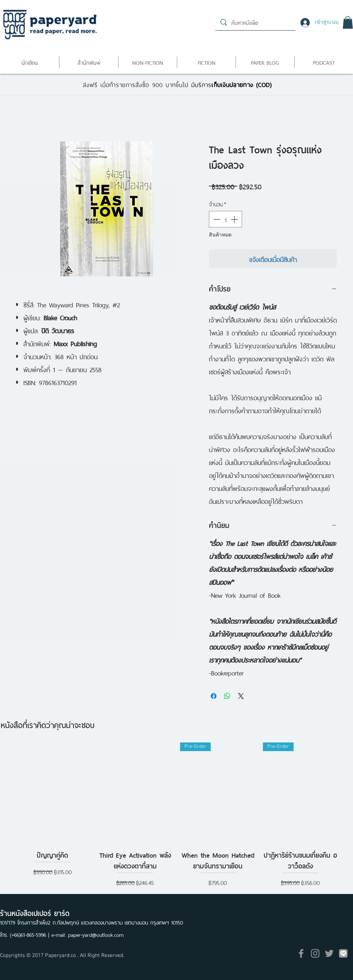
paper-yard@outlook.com (96, 934)
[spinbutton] (225, 219)
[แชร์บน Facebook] (214, 696)
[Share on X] (241, 696)
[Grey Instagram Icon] (315, 953)
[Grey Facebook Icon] (301, 953)
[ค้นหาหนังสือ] (256, 22)
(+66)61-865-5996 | (31, 934)
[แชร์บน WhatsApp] (227, 696)
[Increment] (235, 219)
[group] (176, 821)
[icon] (343, 953)
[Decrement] (216, 219)
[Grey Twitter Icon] (329, 953)
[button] (348, 22)
